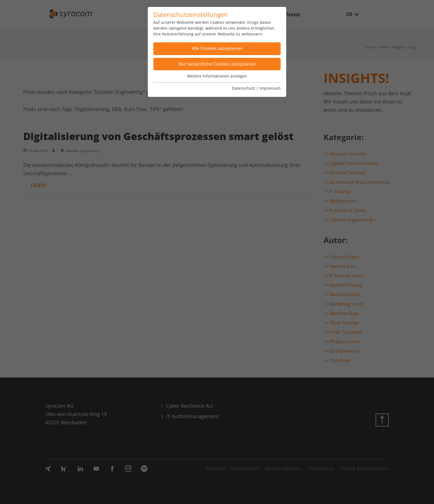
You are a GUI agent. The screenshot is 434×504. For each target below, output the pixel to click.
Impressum (270, 88)
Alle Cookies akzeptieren (217, 48)
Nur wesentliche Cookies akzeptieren (217, 64)
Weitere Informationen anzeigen (217, 76)
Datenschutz (244, 88)
